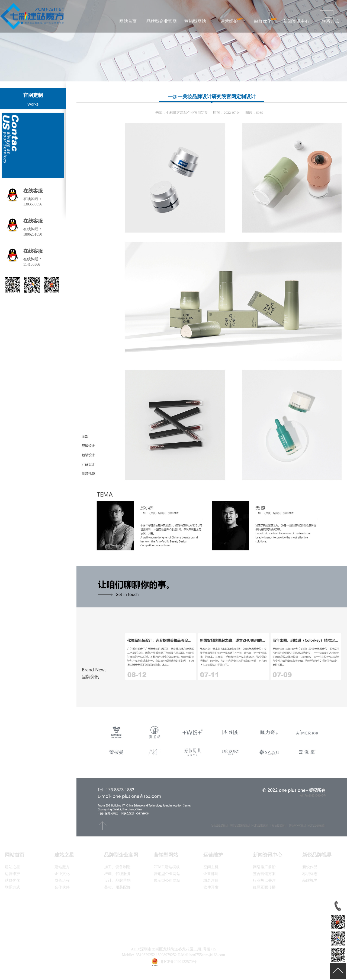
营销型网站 (195, 21)
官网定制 (33, 95)
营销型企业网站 (167, 874)
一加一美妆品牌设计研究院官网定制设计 (212, 97)
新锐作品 (310, 867)
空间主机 (211, 867)
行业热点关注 (264, 881)
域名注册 (211, 881)
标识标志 (310, 874)
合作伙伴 (62, 887)
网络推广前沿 (264, 867)
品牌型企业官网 (162, 21)
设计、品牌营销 (117, 881)
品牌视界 (310, 881)
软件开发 (211, 887)
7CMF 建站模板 (167, 867)
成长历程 (62, 881)
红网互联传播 (264, 887)
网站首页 (128, 21)
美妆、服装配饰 (117, 887)
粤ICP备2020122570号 (178, 962)
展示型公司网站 (167, 881)
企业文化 (62, 874)
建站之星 (12, 867)
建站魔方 (62, 867)
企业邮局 (211, 874)
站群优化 (263, 21)
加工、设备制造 (117, 867)
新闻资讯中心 (296, 21)
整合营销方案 (264, 874)
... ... (107, 894)
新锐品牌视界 (317, 855)
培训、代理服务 (117, 874)
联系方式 (12, 887)
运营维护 (229, 21)
